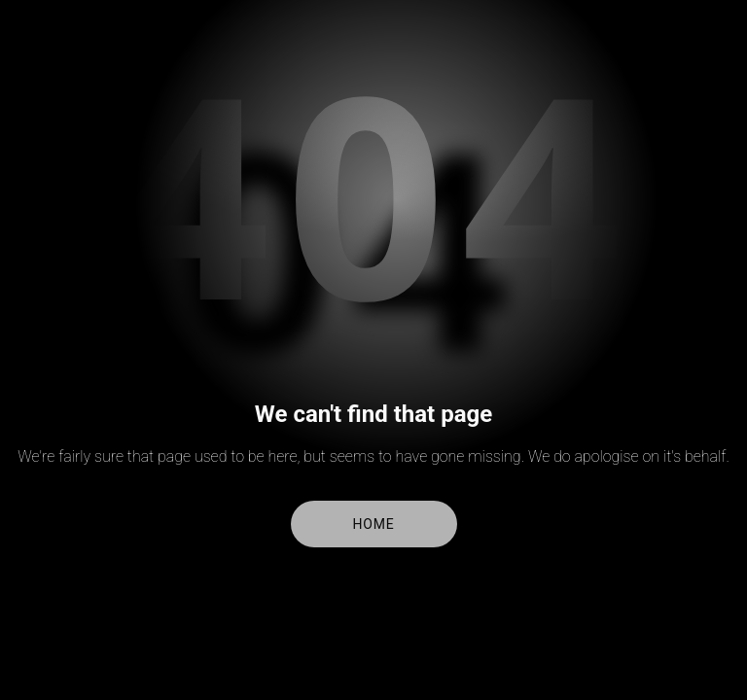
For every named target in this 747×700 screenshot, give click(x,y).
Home (374, 524)
